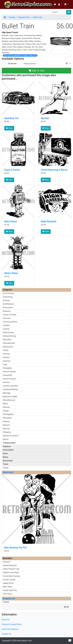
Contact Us (6, 634)
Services (6, 429)
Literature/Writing (10, 389)
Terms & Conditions (10, 629)
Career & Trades (10, 315)
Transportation (24, 17)
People (6, 411)
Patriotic (6, 407)
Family (6, 350)
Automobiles (8, 450)
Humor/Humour (10, 379)
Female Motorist (10, 565)
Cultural (6, 329)
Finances (7, 361)
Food (5, 365)
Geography (7, 368)
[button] (60, 4)
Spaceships (8, 461)
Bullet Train (38, 17)
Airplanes (7, 446)
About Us (6, 620)
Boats (5, 453)
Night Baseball (49, 221)
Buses (5, 457)
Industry (6, 382)
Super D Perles (12, 170)
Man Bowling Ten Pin (15, 548)
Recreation (7, 418)
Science (6, 421)
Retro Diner (8, 587)
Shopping (7, 432)
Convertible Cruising (11, 576)
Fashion (6, 357)
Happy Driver (8, 583)
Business (7, 311)
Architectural (8, 304)
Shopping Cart (9, 599)
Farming (6, 354)
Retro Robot (11, 221)
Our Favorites (8, 293)
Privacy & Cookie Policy (12, 624)
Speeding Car (11, 118)
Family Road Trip (10, 590)
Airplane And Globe (11, 572)
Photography (8, 414)
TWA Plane (7, 594)
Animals (6, 300)
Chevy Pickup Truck (11, 569)
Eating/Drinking (9, 336)
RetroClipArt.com (24, 641)
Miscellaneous (9, 400)
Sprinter (45, 118)
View (9, 128)
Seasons (6, 425)
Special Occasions (11, 436)
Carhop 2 (7, 562)
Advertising (8, 297)
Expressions (8, 347)
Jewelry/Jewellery (11, 386)
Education (7, 340)
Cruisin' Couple (9, 580)
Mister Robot (11, 273)
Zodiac (6, 468)
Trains (6, 464)
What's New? (8, 472)
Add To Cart (36, 71)
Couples (6, 325)
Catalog (12, 17)
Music (5, 404)
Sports (6, 439)
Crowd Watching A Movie (54, 170)
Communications (10, 322)
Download (12, 64)
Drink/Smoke (8, 333)
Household (7, 375)
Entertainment (9, 343)
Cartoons (7, 318)
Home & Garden (10, 372)
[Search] (58, 12)
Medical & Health (10, 397)
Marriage (7, 393)
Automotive (8, 308)
